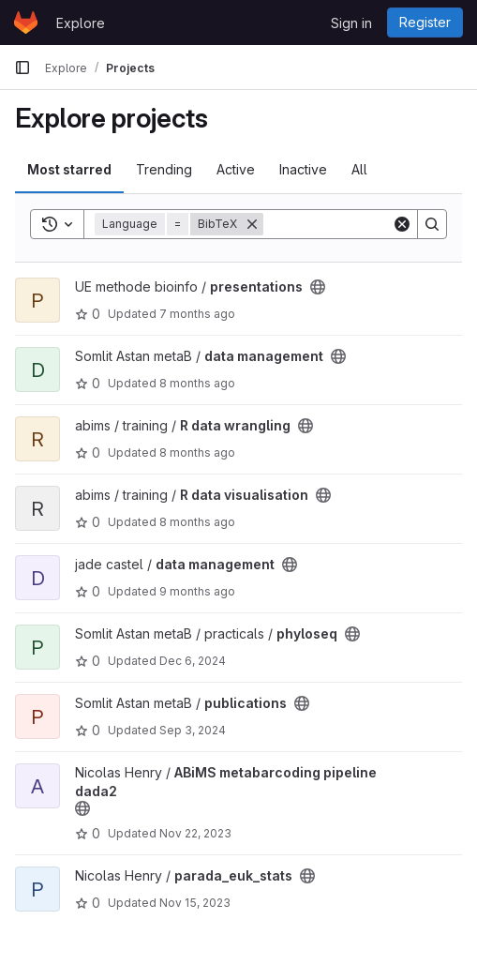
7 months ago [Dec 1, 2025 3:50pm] (197, 314)
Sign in (351, 23)
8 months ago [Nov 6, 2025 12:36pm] (197, 452)
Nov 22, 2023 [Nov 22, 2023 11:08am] (195, 833)
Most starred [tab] (69, 169)
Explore (81, 23)
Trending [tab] (164, 169)
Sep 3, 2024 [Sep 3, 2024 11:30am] (193, 730)
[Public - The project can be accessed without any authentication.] (318, 287)
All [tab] (359, 169)
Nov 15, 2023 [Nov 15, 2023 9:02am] (195, 903)
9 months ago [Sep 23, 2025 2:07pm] (197, 591)
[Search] (432, 224)
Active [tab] (236, 169)
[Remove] (252, 224)
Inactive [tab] (303, 169)
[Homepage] (26, 23)
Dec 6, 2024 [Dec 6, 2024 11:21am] (193, 661)
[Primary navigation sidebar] (22, 68)
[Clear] (402, 224)
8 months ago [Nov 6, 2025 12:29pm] (197, 522)
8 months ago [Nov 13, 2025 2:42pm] (197, 383)
